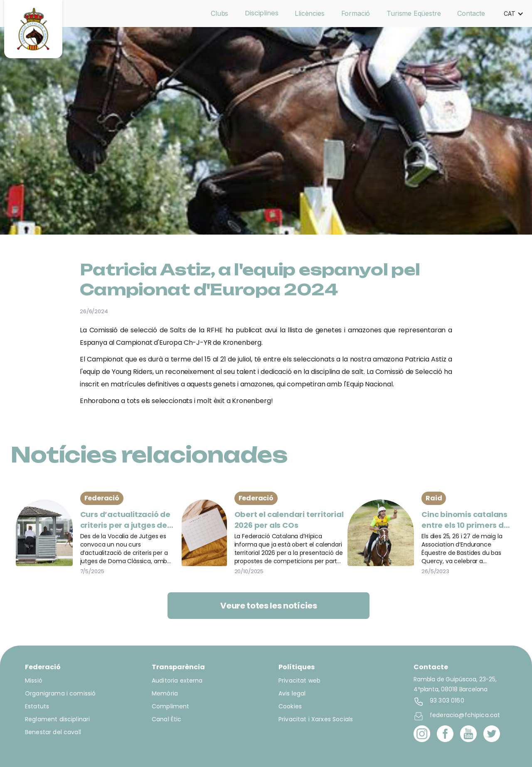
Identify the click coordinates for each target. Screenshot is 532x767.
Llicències (309, 13)
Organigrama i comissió (60, 693)
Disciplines (261, 13)
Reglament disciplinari (57, 719)
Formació (356, 13)
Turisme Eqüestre (414, 13)
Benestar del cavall (53, 732)
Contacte (471, 13)
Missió (34, 680)
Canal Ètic (167, 719)
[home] (33, 29)
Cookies (290, 706)
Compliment (171, 706)
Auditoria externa (177, 680)
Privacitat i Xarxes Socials (316, 719)
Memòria (165, 693)
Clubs (219, 13)
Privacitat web (299, 680)
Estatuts (37, 706)
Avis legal (292, 693)
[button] (514, 14)
